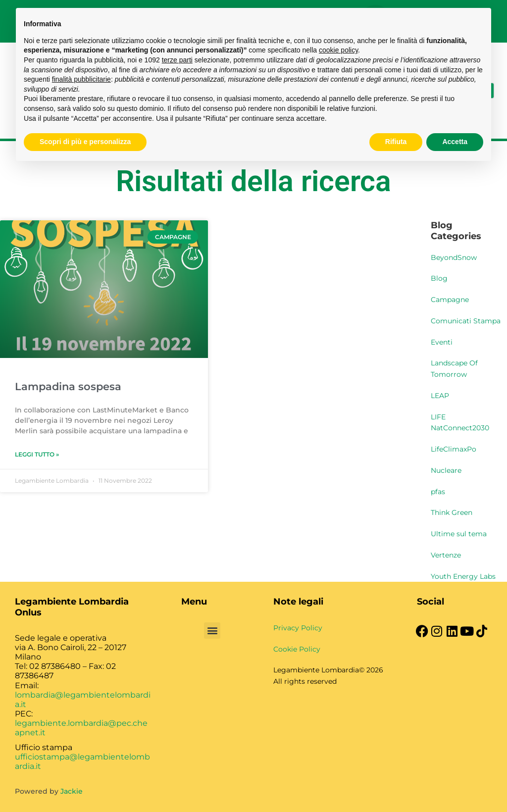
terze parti (177, 60)
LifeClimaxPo (454, 449)
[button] (212, 631)
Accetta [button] (455, 142)
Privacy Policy (298, 628)
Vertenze (446, 555)
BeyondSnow (454, 257)
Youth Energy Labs (463, 576)
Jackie (72, 791)
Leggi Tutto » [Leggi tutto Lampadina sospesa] (37, 454)
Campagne (450, 300)
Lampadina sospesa (68, 386)
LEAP (440, 396)
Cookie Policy (297, 649)
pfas (438, 492)
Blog (439, 278)
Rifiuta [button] (396, 142)
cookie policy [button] (338, 50)
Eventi (442, 342)
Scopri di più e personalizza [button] (85, 142)
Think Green (452, 512)
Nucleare (446, 470)
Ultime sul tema (459, 534)
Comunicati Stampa (466, 321)
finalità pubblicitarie (81, 79)
